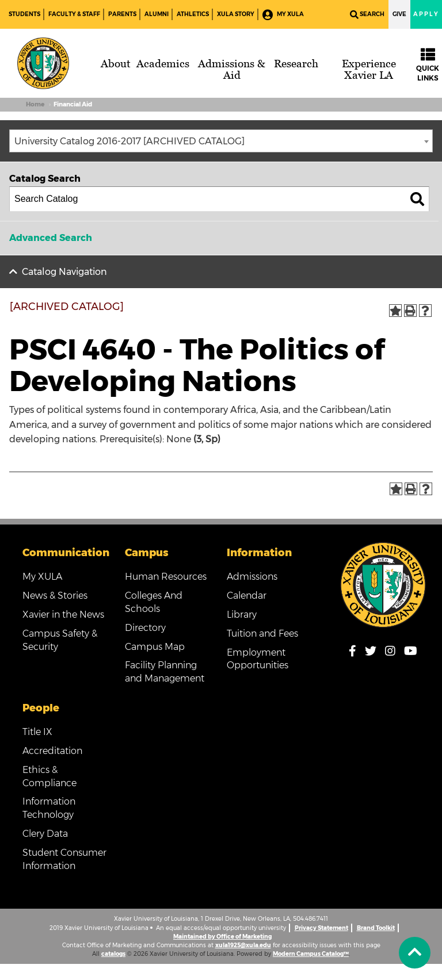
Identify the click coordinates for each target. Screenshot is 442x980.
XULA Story (236, 14)
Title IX (37, 732)
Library (242, 615)
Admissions (252, 577)
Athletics (193, 14)
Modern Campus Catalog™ (311, 954)
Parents (122, 14)
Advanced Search (51, 238)
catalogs (113, 954)
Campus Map (155, 647)
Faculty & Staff (74, 14)
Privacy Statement (321, 928)
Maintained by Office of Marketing (222, 937)
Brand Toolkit (376, 928)
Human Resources (166, 577)
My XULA (283, 15)
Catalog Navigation (64, 272)
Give (399, 14)
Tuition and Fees (262, 633)
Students (24, 14)
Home (35, 104)
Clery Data (45, 834)
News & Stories (55, 596)
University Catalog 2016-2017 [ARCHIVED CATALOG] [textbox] (129, 141)
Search (367, 15)
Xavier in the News (63, 615)
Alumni (157, 14)
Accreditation (52, 751)
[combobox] (221, 141)
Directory (145, 628)
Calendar (247, 596)
